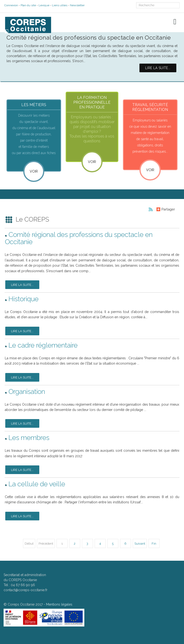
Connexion (12, 5)
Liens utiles (60, 5)
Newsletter (78, 5)
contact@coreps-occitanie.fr (26, 591)
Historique (23, 300)
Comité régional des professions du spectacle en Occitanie (89, 35)
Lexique (44, 5)
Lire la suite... (22, 286)
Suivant (140, 545)
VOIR (92, 161)
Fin (154, 545)
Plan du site (29, 5)
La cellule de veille (37, 485)
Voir (34, 171)
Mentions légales (59, 606)
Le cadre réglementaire (43, 347)
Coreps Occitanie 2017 (25, 606)
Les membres (29, 439)
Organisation (27, 393)
